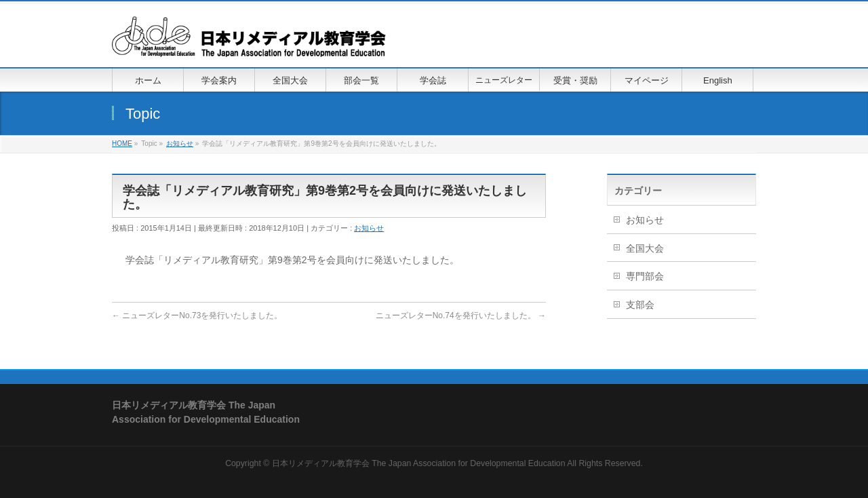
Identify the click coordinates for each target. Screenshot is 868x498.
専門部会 (645, 276)
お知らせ (369, 228)
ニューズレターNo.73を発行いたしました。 (197, 315)
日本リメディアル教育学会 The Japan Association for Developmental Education (419, 463)
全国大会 (645, 248)
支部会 (640, 305)
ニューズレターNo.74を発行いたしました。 (461, 315)
